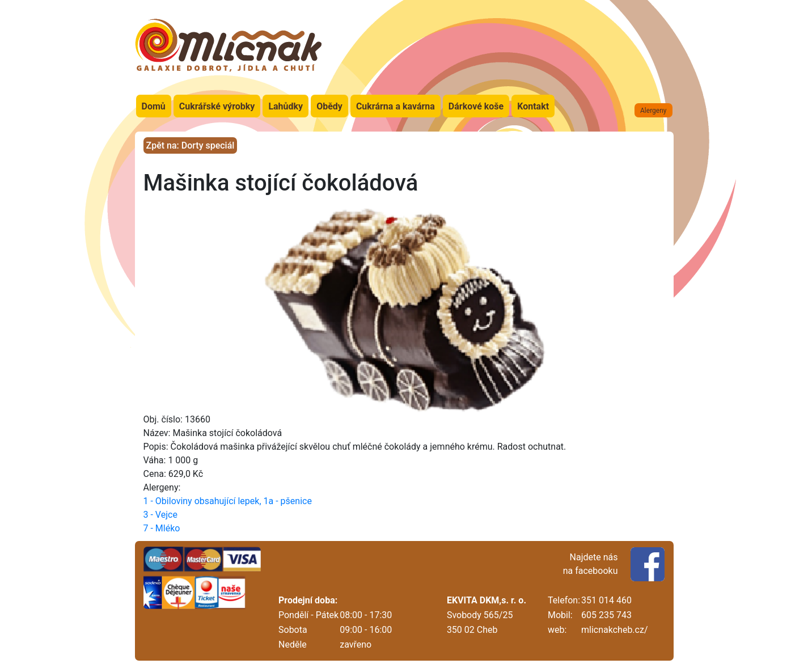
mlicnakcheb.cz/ (614, 630)
